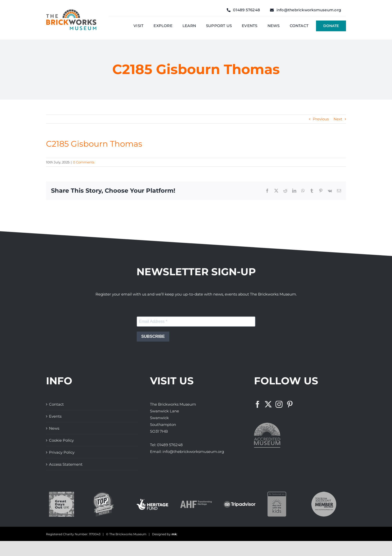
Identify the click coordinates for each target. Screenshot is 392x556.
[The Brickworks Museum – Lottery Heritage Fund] (152, 501)
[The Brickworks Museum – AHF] (196, 503)
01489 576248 (170, 445)
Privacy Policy (62, 452)
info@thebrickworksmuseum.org (193, 452)
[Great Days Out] (61, 494)
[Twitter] (268, 404)
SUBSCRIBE (153, 336)
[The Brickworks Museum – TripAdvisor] (240, 503)
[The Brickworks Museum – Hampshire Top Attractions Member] (103, 494)
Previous (321, 119)
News (54, 428)
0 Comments (84, 162)
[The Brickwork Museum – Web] (71, 11)
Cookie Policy (61, 440)
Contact (56, 404)
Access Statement (66, 464)
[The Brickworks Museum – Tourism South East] (324, 494)
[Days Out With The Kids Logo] (277, 494)
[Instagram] (279, 404)
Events (55, 416)
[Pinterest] (290, 404)
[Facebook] (257, 404)
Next (338, 119)
